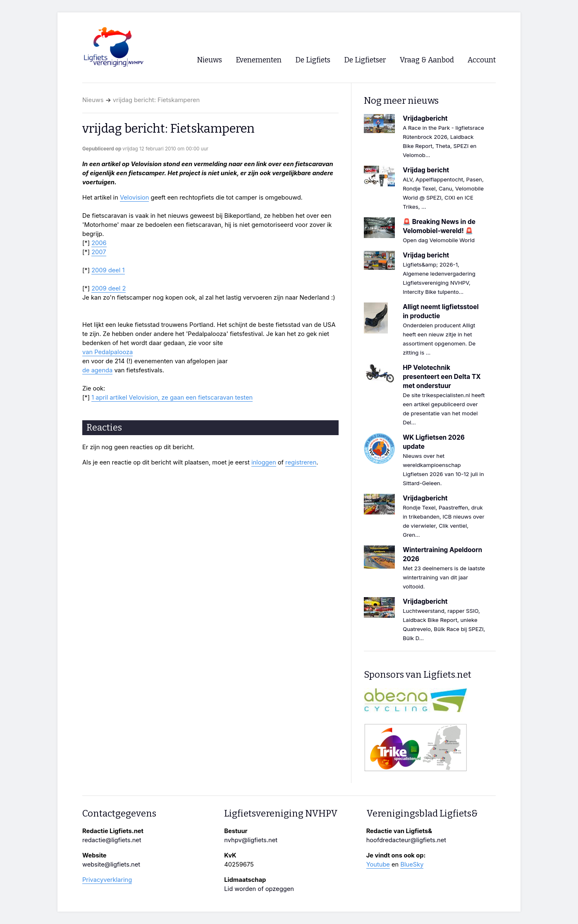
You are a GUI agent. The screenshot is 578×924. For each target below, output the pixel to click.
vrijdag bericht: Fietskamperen (156, 100)
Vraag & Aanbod (427, 60)
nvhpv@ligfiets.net (251, 840)
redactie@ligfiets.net (112, 840)
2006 (99, 243)
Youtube (378, 864)
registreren (301, 462)
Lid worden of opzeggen (259, 889)
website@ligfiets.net (111, 864)
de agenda (97, 370)
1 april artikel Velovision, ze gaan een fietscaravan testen (172, 398)
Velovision (134, 198)
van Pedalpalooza (107, 352)
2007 (99, 252)
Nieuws (93, 100)
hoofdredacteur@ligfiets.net (406, 840)
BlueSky (412, 864)
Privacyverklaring (107, 880)
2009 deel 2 (109, 288)
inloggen (264, 462)
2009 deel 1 (108, 270)
